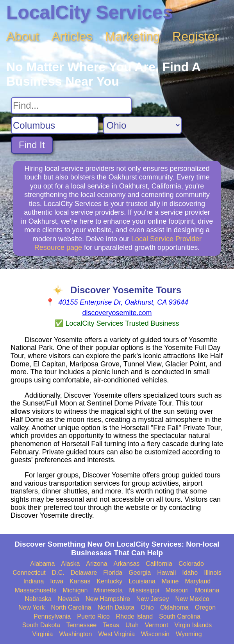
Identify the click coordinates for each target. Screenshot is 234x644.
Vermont (157, 625)
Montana (207, 590)
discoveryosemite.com (117, 313)
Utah (132, 625)
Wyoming (189, 634)
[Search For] (71, 106)
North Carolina (71, 607)
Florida (113, 573)
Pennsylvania (52, 616)
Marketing (133, 36)
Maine (170, 581)
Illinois (213, 573)
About (23, 36)
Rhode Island (134, 616)
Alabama (42, 564)
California (159, 564)
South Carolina (180, 616)
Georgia (140, 573)
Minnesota (108, 590)
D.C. (58, 573)
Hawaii (166, 573)
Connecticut (29, 573)
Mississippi (144, 590)
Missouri (177, 590)
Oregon (205, 607)
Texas (111, 625)
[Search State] (142, 125)
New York (32, 607)
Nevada (69, 599)
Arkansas (127, 564)
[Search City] (55, 125)
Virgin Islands (193, 625)
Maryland (198, 581)
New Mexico (192, 599)
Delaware (84, 573)
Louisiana (142, 581)
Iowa (57, 581)
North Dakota (116, 607)
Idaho (190, 573)
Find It (32, 145)
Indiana (34, 581)
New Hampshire (108, 599)
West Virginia (116, 634)
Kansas (80, 581)
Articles (72, 36)
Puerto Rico (93, 616)
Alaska (70, 564)
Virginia (42, 634)
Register (196, 36)
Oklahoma (174, 607)
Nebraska (38, 599)
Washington (76, 634)
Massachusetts (36, 590)
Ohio (147, 607)
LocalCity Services (90, 12)
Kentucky (109, 581)
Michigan (75, 590)
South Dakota (41, 625)
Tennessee (81, 625)
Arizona (96, 564)
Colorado (191, 564)
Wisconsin (155, 634)
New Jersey (153, 599)
